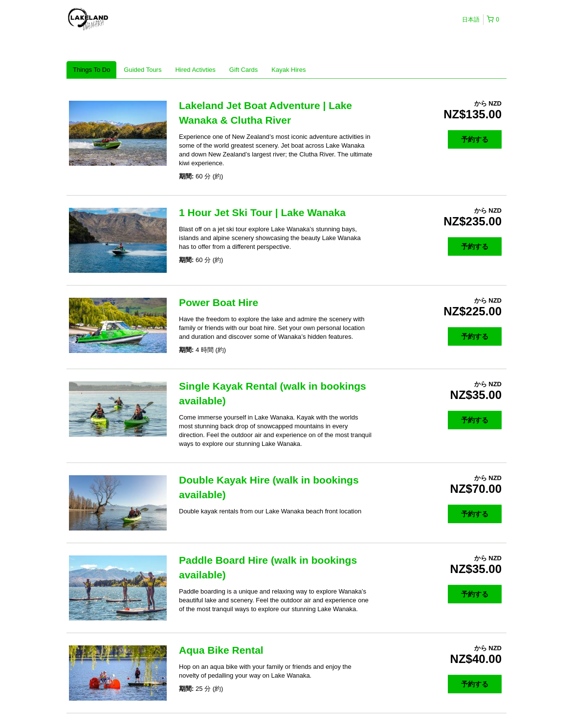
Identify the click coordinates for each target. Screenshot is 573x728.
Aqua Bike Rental (221, 650)
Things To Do (91, 70)
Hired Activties (195, 70)
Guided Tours (143, 70)
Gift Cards (244, 70)
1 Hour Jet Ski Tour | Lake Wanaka (262, 212)
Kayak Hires (288, 70)
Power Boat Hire (219, 302)
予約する (475, 139)
